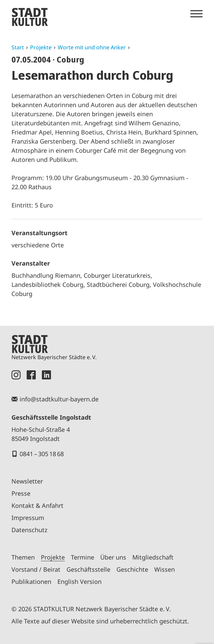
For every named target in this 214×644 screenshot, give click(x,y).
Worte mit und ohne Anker (92, 47)
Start (18, 47)
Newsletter (27, 481)
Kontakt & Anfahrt (37, 505)
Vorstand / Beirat (36, 569)
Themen (23, 557)
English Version (79, 581)
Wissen (165, 569)
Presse (21, 493)
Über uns (113, 557)
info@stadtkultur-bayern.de (59, 399)
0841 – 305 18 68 (42, 454)
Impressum (28, 518)
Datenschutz (29, 530)
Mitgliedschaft (153, 557)
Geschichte (132, 569)
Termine (83, 557)
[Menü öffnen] (196, 14)
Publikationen (31, 581)
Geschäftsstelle (88, 569)
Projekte (41, 47)
